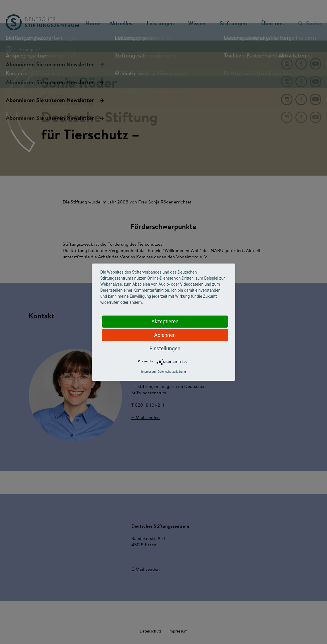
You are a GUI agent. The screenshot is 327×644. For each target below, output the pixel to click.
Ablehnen (165, 335)
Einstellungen (165, 348)
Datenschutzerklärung (172, 372)
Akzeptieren (165, 321)
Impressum (148, 372)
